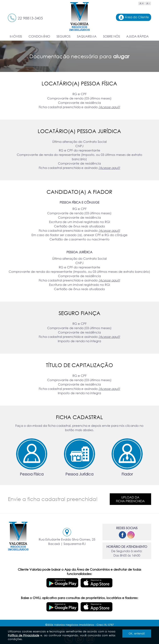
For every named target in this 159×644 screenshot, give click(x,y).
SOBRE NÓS (111, 36)
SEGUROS (63, 36)
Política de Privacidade (23, 635)
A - (148, 3)
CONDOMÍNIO (39, 36)
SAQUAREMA (87, 36)
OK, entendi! (137, 633)
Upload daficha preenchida (130, 499)
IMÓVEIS (16, 36)
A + (142, 3)
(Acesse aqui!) (109, 107)
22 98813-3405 (30, 18)
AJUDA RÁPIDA (137, 36)
